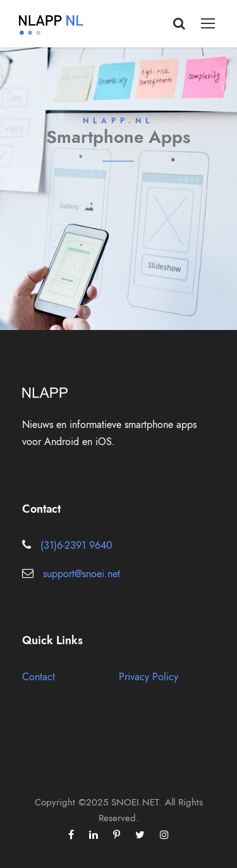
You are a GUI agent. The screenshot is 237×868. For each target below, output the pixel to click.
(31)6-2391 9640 (76, 546)
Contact (39, 677)
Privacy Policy (149, 677)
